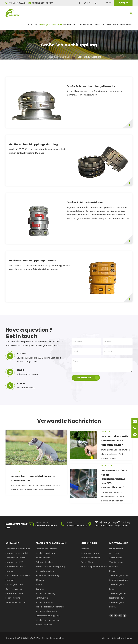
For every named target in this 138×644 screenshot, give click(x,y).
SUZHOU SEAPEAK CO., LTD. (28, 638)
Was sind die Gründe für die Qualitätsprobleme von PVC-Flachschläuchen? (114, 479)
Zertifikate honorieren (91, 558)
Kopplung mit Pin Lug (45, 553)
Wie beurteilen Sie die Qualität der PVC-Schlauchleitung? (115, 441)
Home (40, 57)
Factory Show (87, 562)
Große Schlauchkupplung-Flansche (91, 86)
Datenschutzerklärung (122, 638)
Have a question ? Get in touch (29, 333)
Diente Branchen (85, 26)
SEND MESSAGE (88, 378)
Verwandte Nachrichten (69, 421)
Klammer (40, 589)
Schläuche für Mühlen (16, 558)
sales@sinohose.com (41, 3)
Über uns (85, 549)
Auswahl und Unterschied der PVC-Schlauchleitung (33, 478)
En (107, 3)
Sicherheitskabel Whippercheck (50, 607)
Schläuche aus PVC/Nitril (17, 553)
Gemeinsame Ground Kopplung (50, 567)
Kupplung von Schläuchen (48, 620)
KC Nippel (40, 580)
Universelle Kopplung (45, 571)
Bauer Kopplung (43, 558)
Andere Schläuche (44, 625)
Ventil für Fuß (42, 598)
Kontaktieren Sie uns (122, 26)
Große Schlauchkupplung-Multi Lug (33, 144)
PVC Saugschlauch (14, 584)
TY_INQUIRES (123, 3)
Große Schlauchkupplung (89, 57)
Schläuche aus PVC (14, 562)
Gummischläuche (14, 589)
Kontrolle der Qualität (90, 553)
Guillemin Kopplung (44, 562)
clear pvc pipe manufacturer (94, 567)
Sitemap (105, 638)
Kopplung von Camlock (46, 549)
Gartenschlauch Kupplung (48, 616)
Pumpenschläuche (14, 593)
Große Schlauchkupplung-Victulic (33, 261)
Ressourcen (100, 26)
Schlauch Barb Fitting (45, 593)
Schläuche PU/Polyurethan (18, 549)
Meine (112, 571)
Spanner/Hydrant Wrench (47, 611)
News (109, 26)
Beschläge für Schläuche (50, 26)
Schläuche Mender (44, 602)
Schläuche (33, 26)
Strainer (39, 584)
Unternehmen (70, 26)
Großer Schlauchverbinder (85, 202)
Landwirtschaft (116, 549)
